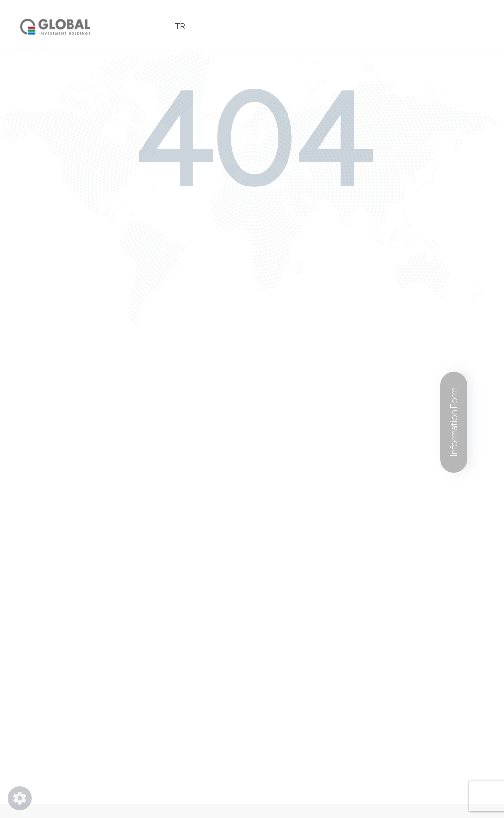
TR (180, 26)
